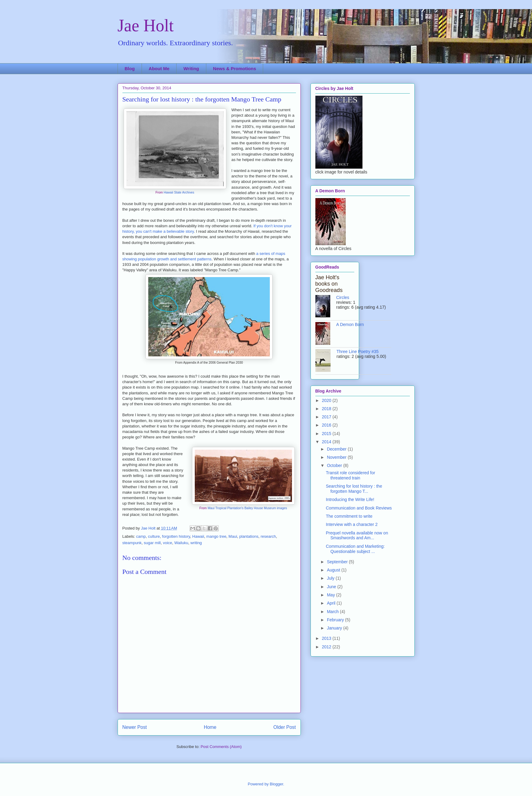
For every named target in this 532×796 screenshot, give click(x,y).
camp (141, 536)
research (268, 536)
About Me (159, 69)
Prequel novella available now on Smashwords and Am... (357, 535)
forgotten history (176, 536)
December (337, 449)
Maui (233, 536)
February (336, 620)
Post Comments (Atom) (221, 747)
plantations (249, 536)
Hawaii (198, 536)
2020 (327, 400)
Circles (343, 297)
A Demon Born (350, 324)
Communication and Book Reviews (359, 508)
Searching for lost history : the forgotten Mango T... (354, 489)
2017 (327, 417)
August (334, 570)
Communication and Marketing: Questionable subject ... (355, 549)
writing (196, 543)
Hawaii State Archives (179, 192)
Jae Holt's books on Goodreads (329, 284)
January (335, 628)
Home (210, 727)
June (332, 587)
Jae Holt (146, 26)
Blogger (276, 784)
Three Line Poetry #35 (358, 352)
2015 (327, 434)
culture (154, 536)
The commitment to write (349, 516)
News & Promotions (235, 69)
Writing (191, 69)
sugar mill (152, 543)
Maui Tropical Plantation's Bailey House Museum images (247, 508)
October (335, 465)
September (338, 562)
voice (167, 543)
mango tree (216, 536)
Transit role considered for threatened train (350, 475)
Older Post (285, 727)
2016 (327, 425)
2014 (327, 442)
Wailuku (181, 543)
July (331, 578)
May (331, 595)
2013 (327, 638)
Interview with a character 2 (352, 524)
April (332, 603)
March (333, 612)
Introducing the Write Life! (350, 499)
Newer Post (135, 727)
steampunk (132, 543)
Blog (130, 69)
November (337, 457)
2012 (327, 647)
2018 (327, 409)
